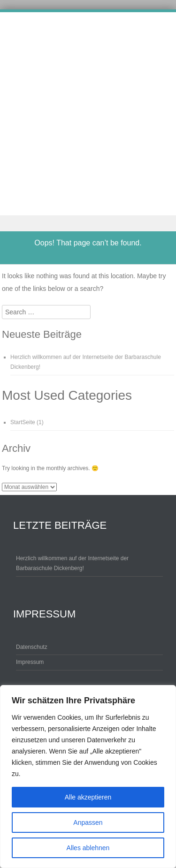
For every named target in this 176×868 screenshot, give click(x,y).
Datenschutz (32, 647)
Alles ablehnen (88, 848)
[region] (88, 777)
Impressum (30, 662)
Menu (88, 224)
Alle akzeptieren (88, 797)
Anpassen (88, 822)
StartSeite (23, 422)
